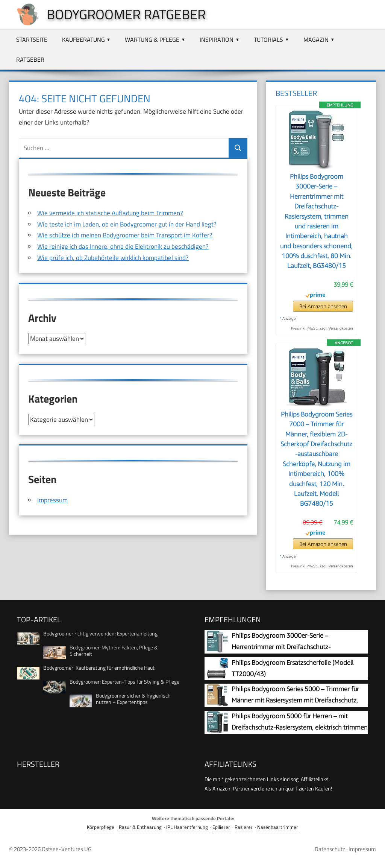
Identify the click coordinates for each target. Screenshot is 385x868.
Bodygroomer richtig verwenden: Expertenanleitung (100, 633)
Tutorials (268, 40)
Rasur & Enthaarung (140, 827)
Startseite (32, 40)
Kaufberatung (83, 40)
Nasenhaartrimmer (278, 827)
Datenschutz (330, 849)
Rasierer (244, 827)
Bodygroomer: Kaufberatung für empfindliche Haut (99, 668)
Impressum (52, 500)
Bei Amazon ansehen (323, 306)
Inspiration (217, 40)
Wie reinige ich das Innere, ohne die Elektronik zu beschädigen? (123, 246)
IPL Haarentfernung (187, 827)
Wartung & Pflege (152, 40)
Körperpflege (101, 827)
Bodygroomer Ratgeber (126, 14)
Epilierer (221, 827)
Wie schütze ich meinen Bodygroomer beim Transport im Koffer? (125, 235)
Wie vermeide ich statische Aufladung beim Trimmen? (110, 213)
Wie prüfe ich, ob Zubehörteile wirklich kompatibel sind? (113, 258)
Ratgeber (30, 59)
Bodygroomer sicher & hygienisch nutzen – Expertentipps (133, 699)
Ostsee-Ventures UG (67, 849)
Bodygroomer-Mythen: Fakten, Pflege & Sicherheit (114, 651)
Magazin (316, 40)
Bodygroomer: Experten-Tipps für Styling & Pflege (124, 682)
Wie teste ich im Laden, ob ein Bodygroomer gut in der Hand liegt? (127, 224)
